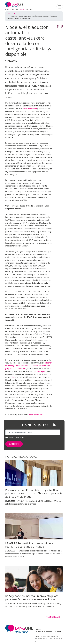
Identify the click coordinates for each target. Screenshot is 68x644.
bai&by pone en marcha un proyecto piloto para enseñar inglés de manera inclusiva (32, 598)
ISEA (13, 377)
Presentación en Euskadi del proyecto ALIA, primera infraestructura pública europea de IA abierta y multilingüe (34, 493)
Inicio (9, 14)
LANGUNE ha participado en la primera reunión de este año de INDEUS (29, 545)
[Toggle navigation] (60, 6)
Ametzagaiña (41, 371)
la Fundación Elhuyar (38, 366)
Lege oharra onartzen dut (16, 437)
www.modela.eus (30, 109)
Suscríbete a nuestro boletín (31, 425)
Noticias (16, 14)
